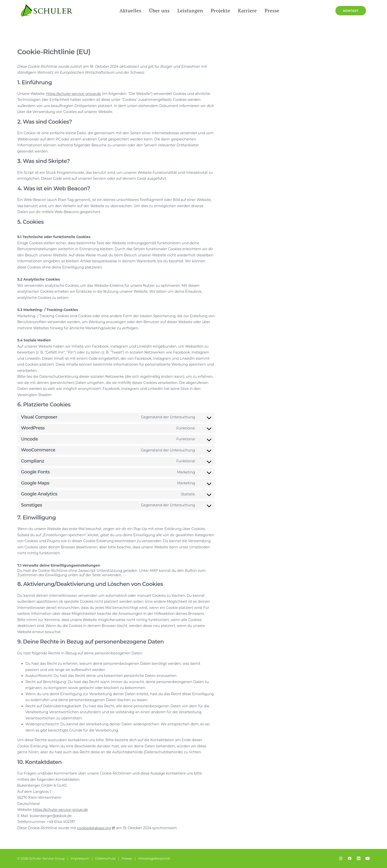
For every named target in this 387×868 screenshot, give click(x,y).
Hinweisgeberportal (154, 858)
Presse (272, 15)
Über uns (159, 15)
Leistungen (190, 15)
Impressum (80, 858)
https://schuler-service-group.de (74, 94)
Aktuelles (130, 15)
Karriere (247, 15)
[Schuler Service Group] (43, 15)
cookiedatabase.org (94, 828)
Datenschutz (106, 858)
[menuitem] (130, 15)
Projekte (220, 15)
